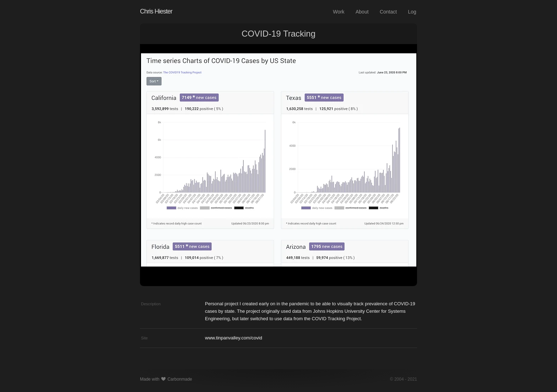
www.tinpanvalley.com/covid (234, 338)
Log (412, 12)
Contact (388, 12)
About (362, 12)
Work (339, 12)
